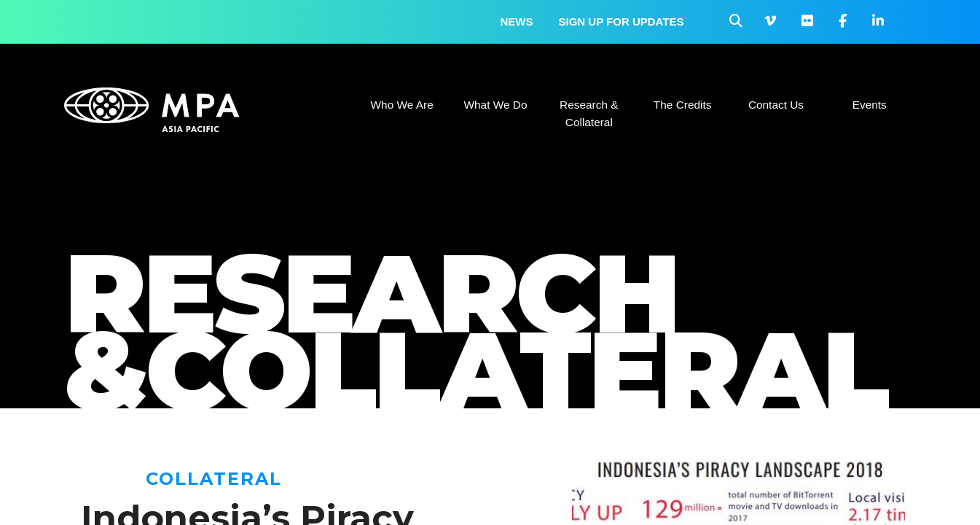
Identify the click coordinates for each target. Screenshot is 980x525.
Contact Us (776, 105)
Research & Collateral (589, 113)
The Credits (683, 105)
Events (870, 105)
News (517, 22)
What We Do (495, 105)
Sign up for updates (622, 22)
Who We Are (402, 105)
